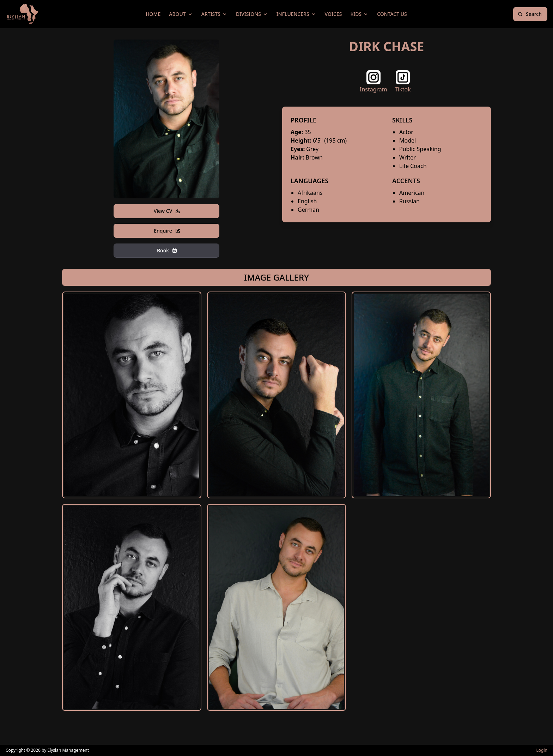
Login (542, 750)
